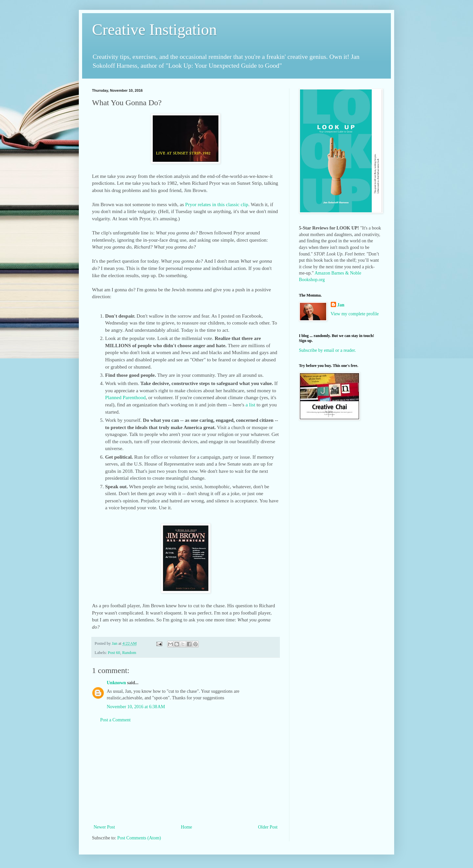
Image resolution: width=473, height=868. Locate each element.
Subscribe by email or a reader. (327, 350)
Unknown (116, 683)
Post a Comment (115, 720)
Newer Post (104, 827)
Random (129, 653)
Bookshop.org (312, 280)
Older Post (268, 827)
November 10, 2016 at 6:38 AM (136, 707)
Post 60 (114, 653)
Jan (341, 305)
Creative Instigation (154, 29)
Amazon (322, 273)
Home (187, 827)
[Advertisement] (186, 774)
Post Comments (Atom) (139, 838)
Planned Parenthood (125, 397)
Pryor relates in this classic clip (217, 204)
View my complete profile (355, 314)
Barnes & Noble (346, 273)
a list (251, 405)
